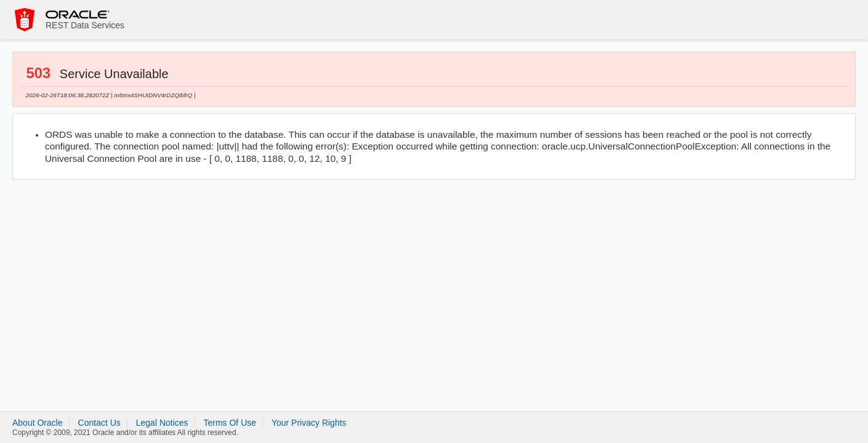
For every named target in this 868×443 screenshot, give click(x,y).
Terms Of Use (230, 423)
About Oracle (38, 423)
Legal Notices (162, 423)
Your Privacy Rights (309, 423)
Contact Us (99, 423)
